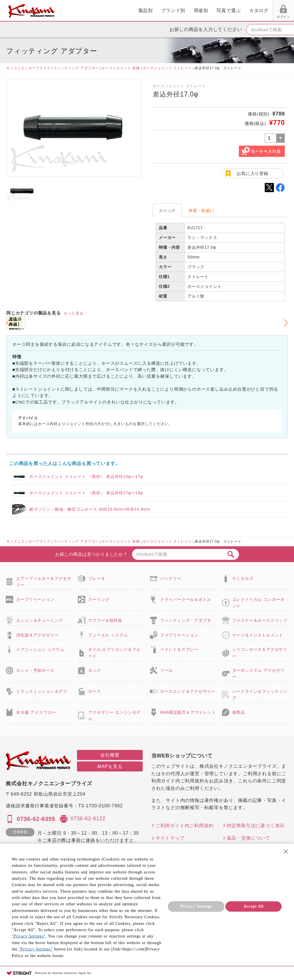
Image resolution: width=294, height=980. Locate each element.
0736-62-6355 (36, 819)
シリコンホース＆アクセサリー (260, 653)
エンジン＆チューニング (39, 620)
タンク (94, 670)
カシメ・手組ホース (35, 670)
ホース (94, 691)
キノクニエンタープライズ (28, 68)
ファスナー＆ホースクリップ (260, 620)
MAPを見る (110, 766)
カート (285, 11)
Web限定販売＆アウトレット (188, 712)
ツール (167, 670)
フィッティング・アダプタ (186, 620)
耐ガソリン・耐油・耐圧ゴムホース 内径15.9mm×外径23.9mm (90, 509)
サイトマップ (170, 838)
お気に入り (240, 17)
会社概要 (110, 755)
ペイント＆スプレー (179, 649)
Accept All (254, 906)
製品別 (81, 10)
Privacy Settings (196, 906)
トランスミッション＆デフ (42, 691)
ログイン (219, 17)
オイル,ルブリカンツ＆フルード (114, 653)
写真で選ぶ (164, 10)
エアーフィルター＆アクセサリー (44, 582)
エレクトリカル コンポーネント (259, 603)
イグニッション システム (40, 649)
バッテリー (171, 578)
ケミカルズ (243, 578)
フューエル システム (108, 635)
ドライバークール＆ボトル (186, 599)
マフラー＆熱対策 (105, 620)
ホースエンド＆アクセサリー (188, 691)
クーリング (99, 599)
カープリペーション (35, 599)
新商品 (239, 712)
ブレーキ (97, 578)
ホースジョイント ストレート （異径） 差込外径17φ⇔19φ (86, 493)
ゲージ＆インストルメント (258, 635)
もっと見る (74, 313)
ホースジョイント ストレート (167, 68)
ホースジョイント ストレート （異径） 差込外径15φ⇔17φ (86, 477)
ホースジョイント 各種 (121, 68)
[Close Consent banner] (286, 852)
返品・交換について (248, 838)
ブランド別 (109, 10)
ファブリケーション (179, 635)
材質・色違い (201, 211)
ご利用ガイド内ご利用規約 (185, 826)
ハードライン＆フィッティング (260, 695)
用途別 (136, 10)
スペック (167, 211)
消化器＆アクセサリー (37, 635)
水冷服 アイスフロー (36, 712)
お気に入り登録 (253, 173)
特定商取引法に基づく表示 (256, 826)
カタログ (194, 10)
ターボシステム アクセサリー (259, 674)
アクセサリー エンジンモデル (114, 715)
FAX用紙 (262, 17)
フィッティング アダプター (76, 68)
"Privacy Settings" (29, 936)
